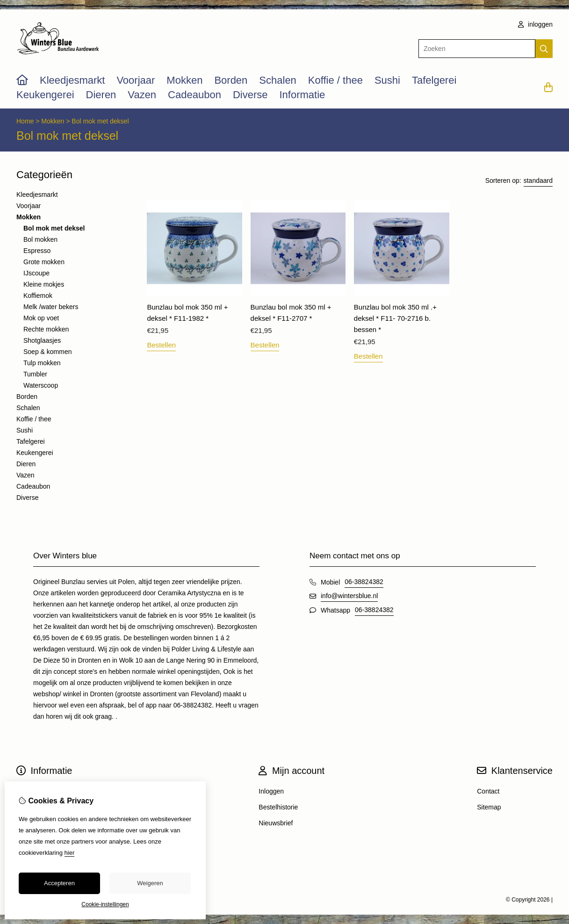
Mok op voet (41, 318)
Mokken (184, 80)
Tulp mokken (42, 363)
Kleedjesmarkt (72, 80)
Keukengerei (45, 95)
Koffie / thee (335, 80)
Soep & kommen (48, 352)
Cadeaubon (194, 95)
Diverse (250, 95)
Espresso (37, 251)
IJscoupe (36, 273)
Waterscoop (41, 385)
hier (70, 853)
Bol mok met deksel (100, 121)
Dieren (101, 95)
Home (25, 121)
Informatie (302, 95)
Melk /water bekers (51, 307)
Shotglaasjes (42, 340)
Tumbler (35, 374)
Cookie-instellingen (105, 904)
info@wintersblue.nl (349, 596)
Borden (231, 80)
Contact (488, 791)
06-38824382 (364, 582)
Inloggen (271, 791)
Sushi (387, 80)
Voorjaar (136, 80)
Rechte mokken (46, 329)
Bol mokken (40, 239)
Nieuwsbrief (276, 823)
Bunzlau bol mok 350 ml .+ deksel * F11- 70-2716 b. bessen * (395, 318)
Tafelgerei (434, 80)
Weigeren (150, 883)
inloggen (535, 24)
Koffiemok (38, 296)
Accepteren (59, 883)
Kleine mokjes (44, 284)
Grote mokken (44, 262)
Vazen (142, 95)
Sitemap (489, 807)
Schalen (278, 80)
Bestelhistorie (278, 807)
